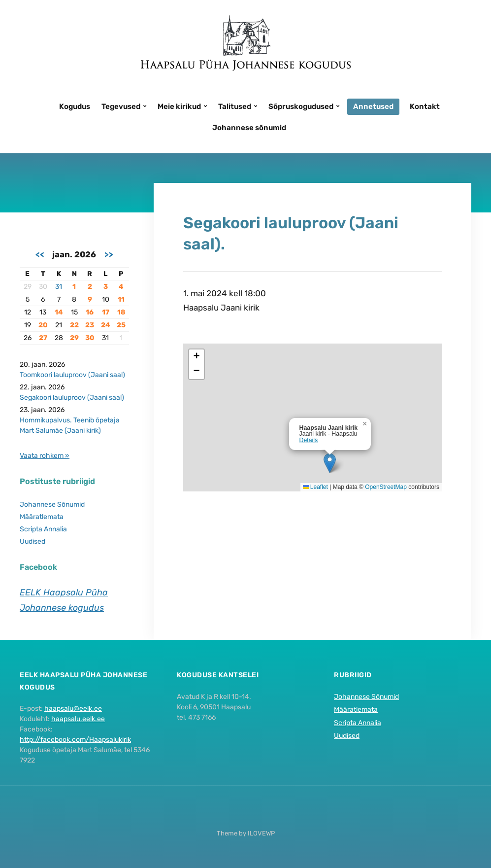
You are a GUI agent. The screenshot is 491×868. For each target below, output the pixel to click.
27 (43, 338)
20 (43, 325)
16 (90, 312)
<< (40, 254)
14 (59, 312)
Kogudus (75, 106)
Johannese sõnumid (249, 128)
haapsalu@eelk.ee (73, 709)
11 (121, 299)
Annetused (373, 106)
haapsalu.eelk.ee (78, 719)
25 (121, 325)
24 (106, 325)
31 (59, 287)
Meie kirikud (179, 106)
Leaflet (315, 487)
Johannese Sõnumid (52, 504)
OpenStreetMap (386, 487)
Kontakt (425, 106)
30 (90, 338)
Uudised (33, 541)
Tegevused (121, 106)
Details (309, 440)
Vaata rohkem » (45, 456)
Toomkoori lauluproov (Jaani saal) (72, 375)
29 (74, 338)
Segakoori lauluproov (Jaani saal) (72, 398)
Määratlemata (42, 517)
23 (90, 325)
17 (106, 312)
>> (109, 254)
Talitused (235, 106)
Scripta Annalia (43, 529)
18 (121, 312)
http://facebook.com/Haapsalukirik (75, 740)
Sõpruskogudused (301, 106)
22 (74, 325)
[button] (330, 463)
